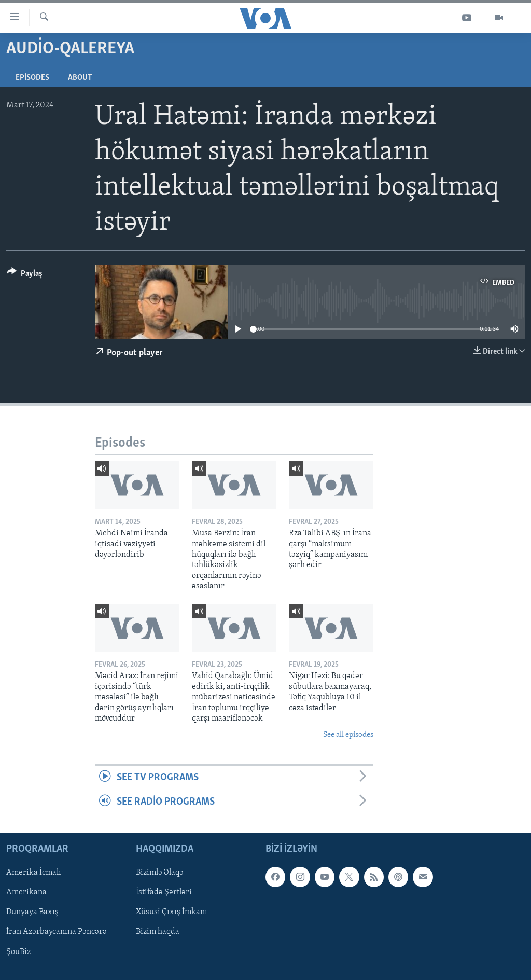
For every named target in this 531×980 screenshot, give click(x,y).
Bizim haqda (158, 932)
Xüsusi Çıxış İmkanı (172, 912)
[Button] (25, 275)
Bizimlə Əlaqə (160, 873)
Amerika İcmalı (34, 873)
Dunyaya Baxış (32, 912)
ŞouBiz (18, 951)
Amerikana (26, 892)
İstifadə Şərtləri (164, 892)
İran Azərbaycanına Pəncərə (57, 932)
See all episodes (348, 735)
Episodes (32, 78)
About (80, 78)
